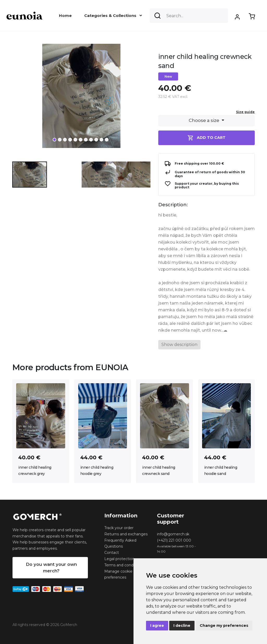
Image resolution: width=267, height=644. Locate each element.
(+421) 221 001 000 (174, 540)
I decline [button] (182, 626)
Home (65, 16)
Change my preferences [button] (224, 626)
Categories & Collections (113, 16)
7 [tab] (86, 140)
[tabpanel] (81, 98)
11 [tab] (107, 140)
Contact (112, 553)
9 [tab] (96, 140)
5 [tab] (75, 140)
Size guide (245, 112)
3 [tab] (65, 140)
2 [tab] (60, 140)
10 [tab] (101, 140)
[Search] (189, 16)
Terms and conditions (124, 565)
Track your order (119, 528)
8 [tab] (91, 140)
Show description (179, 345)
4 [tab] (70, 140)
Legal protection (119, 559)
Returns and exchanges (126, 534)
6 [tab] (81, 140)
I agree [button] (157, 626)
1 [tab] (54, 140)
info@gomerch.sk (173, 534)
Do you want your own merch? (51, 568)
